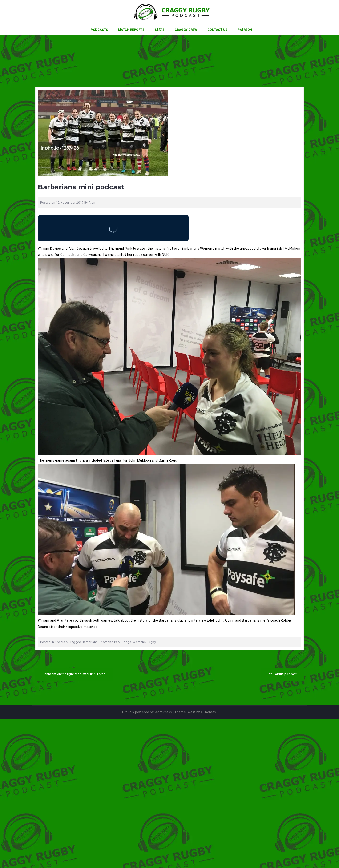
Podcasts (99, 30)
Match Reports (131, 30)
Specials (61, 642)
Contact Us (217, 30)
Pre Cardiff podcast (282, 674)
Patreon (245, 30)
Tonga (127, 642)
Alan (92, 203)
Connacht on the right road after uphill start (74, 674)
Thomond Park (110, 642)
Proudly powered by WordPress (147, 712)
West (191, 712)
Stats (160, 30)
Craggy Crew (186, 30)
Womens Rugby (144, 642)
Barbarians (90, 642)
